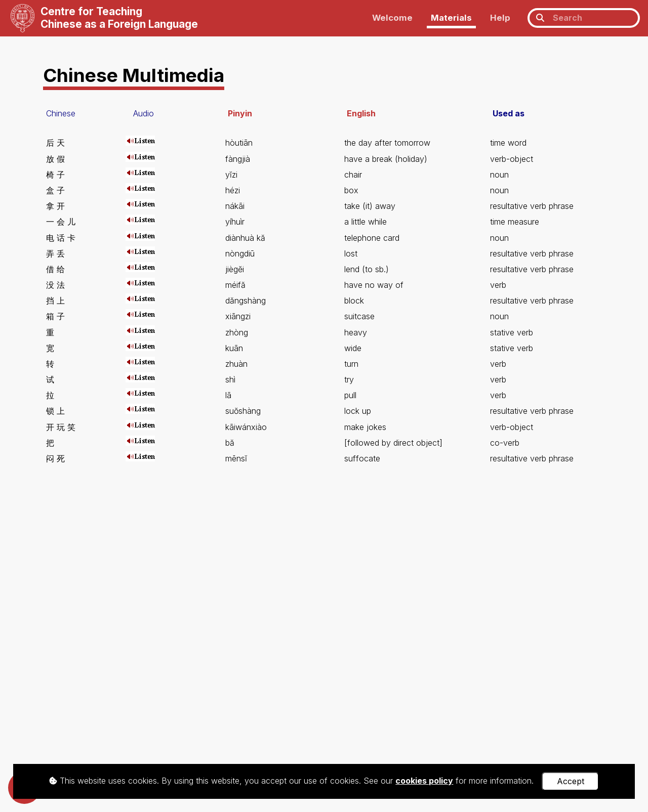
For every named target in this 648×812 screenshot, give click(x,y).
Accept (571, 781)
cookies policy (424, 781)
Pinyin (240, 113)
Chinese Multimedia (134, 75)
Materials (451, 18)
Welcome (392, 18)
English (361, 113)
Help (500, 18)
